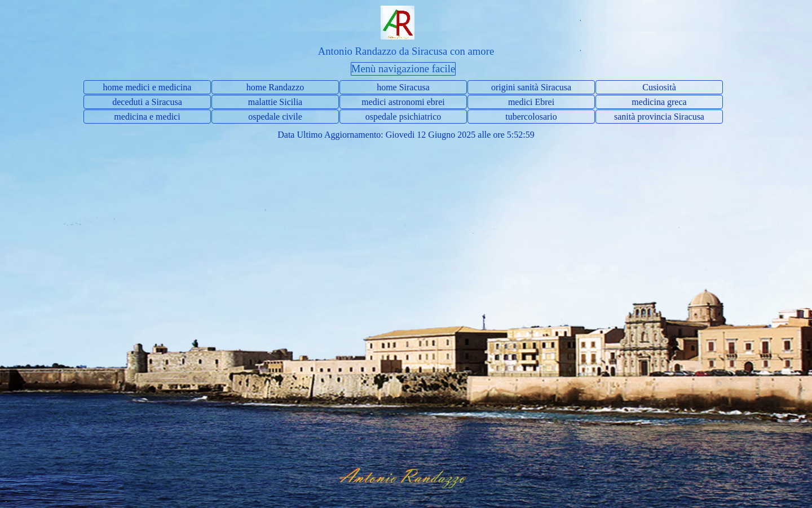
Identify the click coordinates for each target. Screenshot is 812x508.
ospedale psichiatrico (403, 117)
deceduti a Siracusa (147, 102)
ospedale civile (275, 117)
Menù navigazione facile (403, 69)
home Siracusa (403, 87)
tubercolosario (531, 117)
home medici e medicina (147, 87)
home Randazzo (275, 87)
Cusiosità (659, 87)
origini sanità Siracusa (531, 87)
